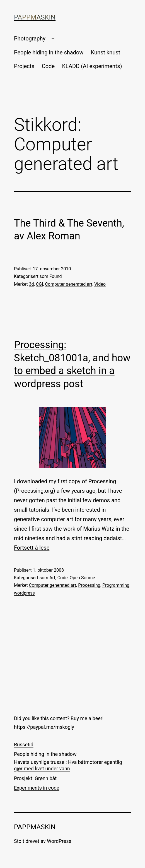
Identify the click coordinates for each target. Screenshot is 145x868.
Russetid (24, 745)
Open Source (82, 578)
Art (52, 578)
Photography (30, 39)
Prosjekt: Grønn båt (35, 778)
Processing (89, 585)
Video (100, 284)
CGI (40, 284)
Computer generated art (69, 284)
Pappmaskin (35, 17)
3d (32, 284)
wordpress (24, 593)
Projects (24, 66)
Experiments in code (37, 788)
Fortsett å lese (32, 548)
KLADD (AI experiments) (92, 66)
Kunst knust (106, 52)
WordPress (59, 841)
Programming (116, 585)
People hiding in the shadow (49, 52)
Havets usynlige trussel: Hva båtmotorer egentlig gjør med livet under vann (68, 765)
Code (48, 66)
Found (55, 276)
